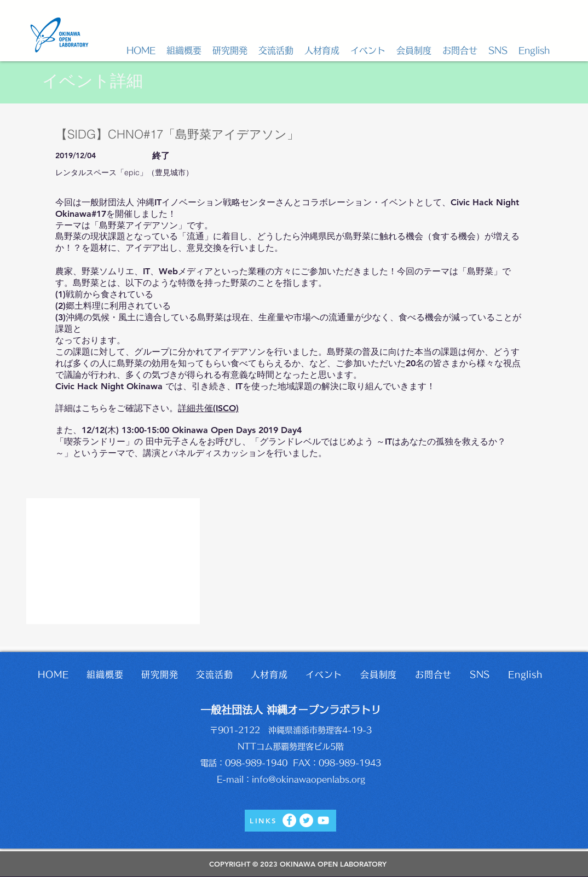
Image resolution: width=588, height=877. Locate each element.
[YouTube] (323, 820)
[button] (184, 50)
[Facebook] (289, 820)
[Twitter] (306, 820)
